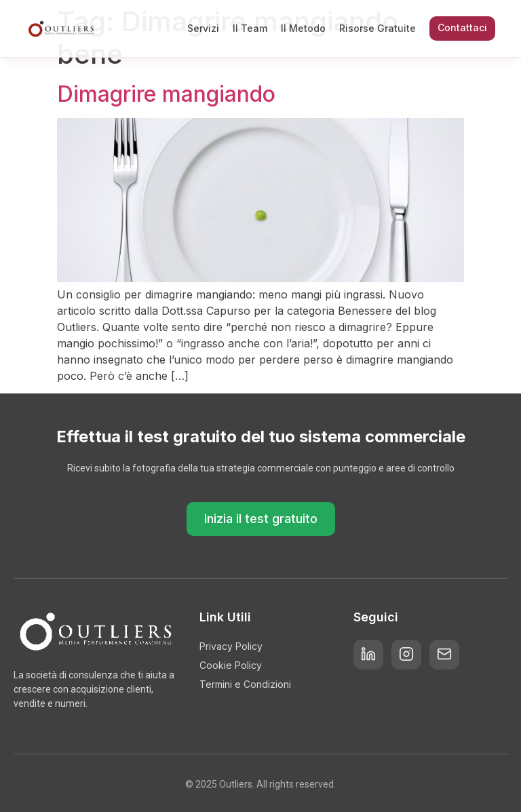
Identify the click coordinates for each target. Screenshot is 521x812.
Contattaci (462, 27)
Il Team (250, 28)
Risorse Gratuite (378, 28)
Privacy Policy (231, 646)
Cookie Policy (231, 665)
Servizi (203, 28)
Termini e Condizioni (245, 684)
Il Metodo (303, 28)
